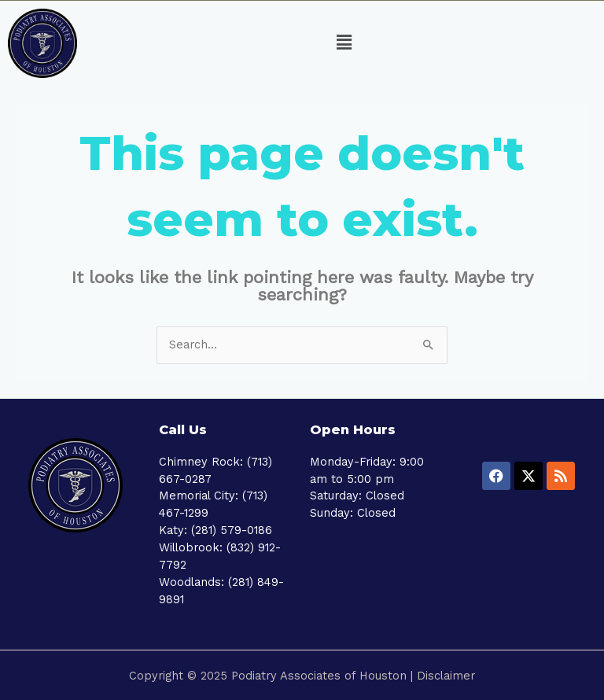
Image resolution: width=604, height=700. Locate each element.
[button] (344, 43)
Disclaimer (446, 676)
